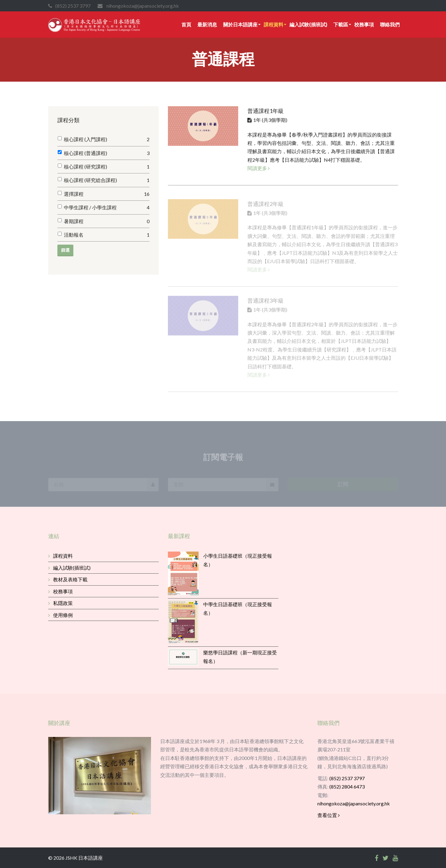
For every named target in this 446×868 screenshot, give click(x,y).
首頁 (186, 24)
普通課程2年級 (266, 206)
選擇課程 (107, 194)
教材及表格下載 (68, 579)
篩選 (65, 250)
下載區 (341, 24)
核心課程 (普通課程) (107, 153)
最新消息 (207, 24)
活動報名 (107, 235)
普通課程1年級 (266, 111)
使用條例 (60, 615)
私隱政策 (60, 603)
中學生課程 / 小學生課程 (107, 207)
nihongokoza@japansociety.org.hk (354, 803)
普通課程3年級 (266, 303)
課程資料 (273, 24)
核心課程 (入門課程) (107, 139)
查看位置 (329, 815)
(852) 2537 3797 (347, 778)
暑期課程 (107, 221)
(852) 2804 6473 (347, 787)
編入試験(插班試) (308, 24)
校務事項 (364, 24)
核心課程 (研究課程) (107, 167)
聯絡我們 (390, 24)
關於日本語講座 (240, 24)
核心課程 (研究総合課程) (107, 180)
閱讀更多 (259, 168)
